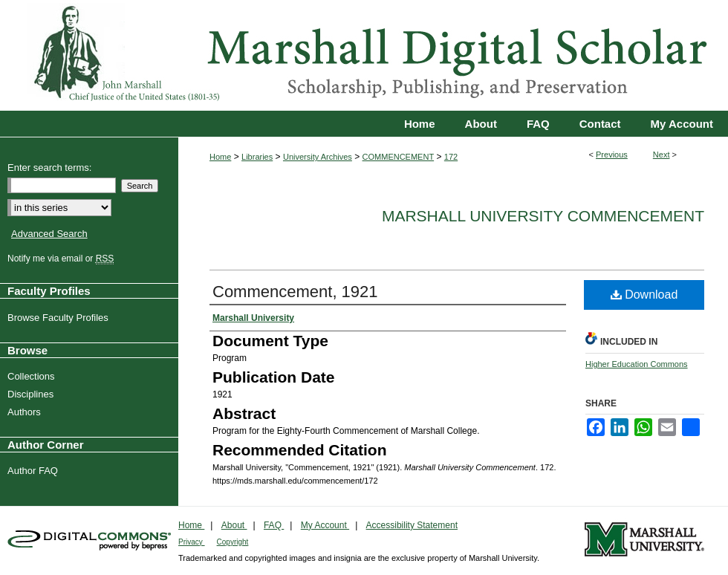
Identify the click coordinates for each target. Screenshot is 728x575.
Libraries (257, 157)
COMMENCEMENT (399, 157)
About (234, 525)
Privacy (192, 542)
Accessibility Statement (412, 525)
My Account (325, 525)
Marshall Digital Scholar (364, 55)
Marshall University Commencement (543, 216)
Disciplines (32, 394)
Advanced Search (49, 234)
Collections (33, 376)
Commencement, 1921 (295, 292)
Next (662, 155)
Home (220, 157)
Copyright (233, 542)
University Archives (318, 157)
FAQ (274, 525)
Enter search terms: (49, 168)
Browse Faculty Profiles (60, 318)
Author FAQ (35, 471)
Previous (612, 155)
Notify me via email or (62, 259)
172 (451, 157)
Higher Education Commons (637, 364)
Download (644, 295)
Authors (26, 412)
